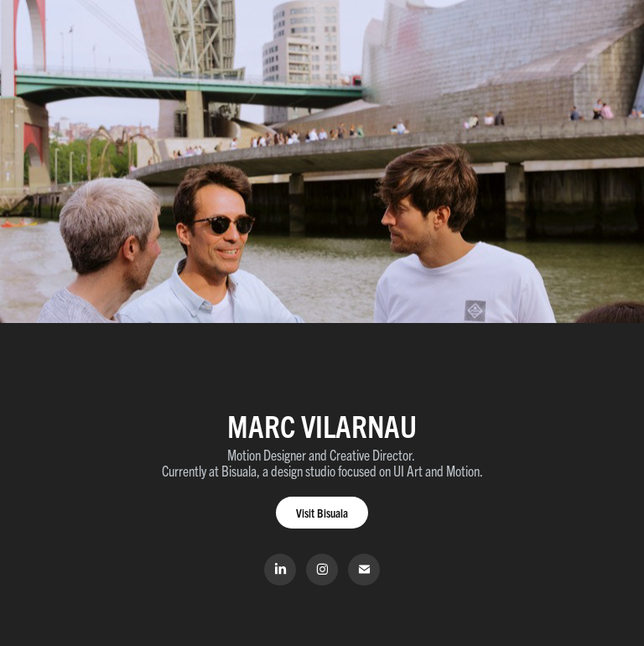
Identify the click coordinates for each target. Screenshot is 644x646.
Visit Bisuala (322, 513)
